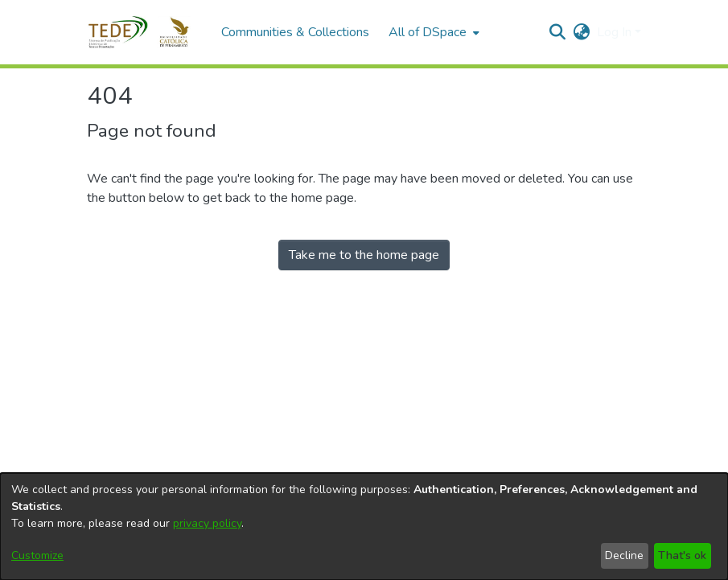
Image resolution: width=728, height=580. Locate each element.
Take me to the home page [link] (364, 255)
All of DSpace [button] (428, 32)
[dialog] (364, 527)
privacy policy (207, 523)
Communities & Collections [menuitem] (295, 32)
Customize (37, 555)
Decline (624, 555)
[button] (146, 32)
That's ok (682, 555)
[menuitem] (432, 32)
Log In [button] (616, 32)
